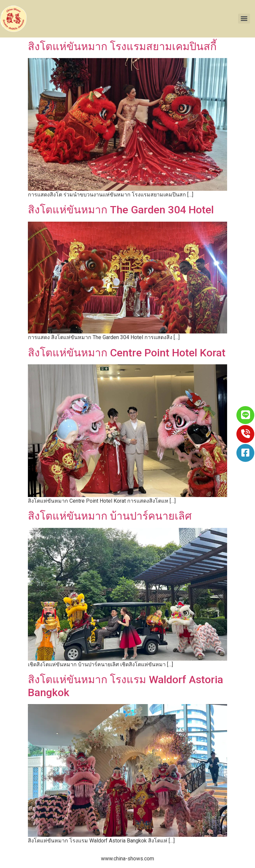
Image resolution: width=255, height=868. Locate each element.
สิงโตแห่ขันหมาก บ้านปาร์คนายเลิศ (110, 516)
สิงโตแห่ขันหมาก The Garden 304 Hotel (121, 210)
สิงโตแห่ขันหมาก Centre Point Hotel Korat (127, 353)
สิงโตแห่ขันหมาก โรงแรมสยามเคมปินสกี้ (122, 46)
